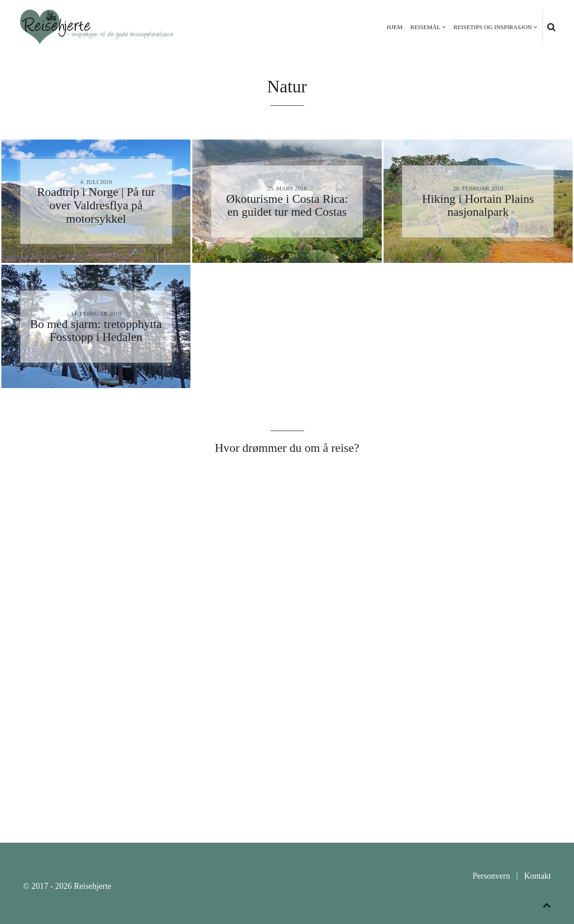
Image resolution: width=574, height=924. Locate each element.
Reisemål (425, 27)
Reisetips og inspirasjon (493, 27)
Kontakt (537, 876)
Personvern (491, 876)
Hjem (395, 27)
